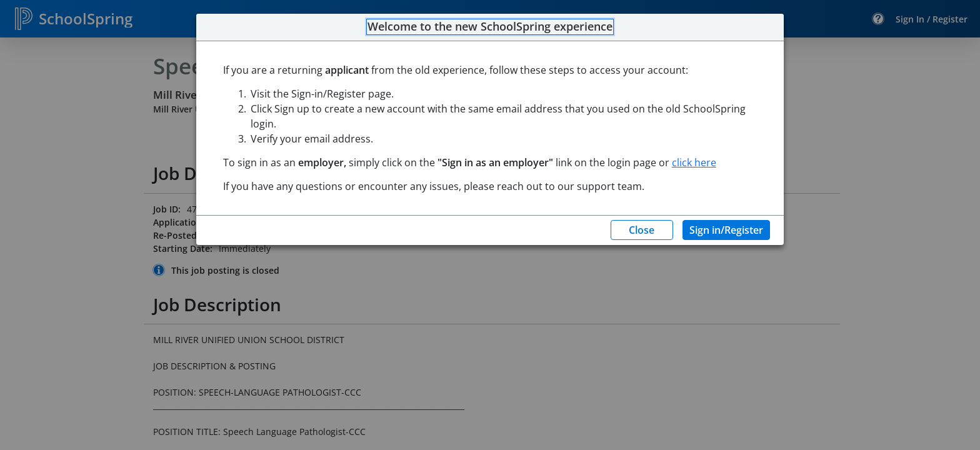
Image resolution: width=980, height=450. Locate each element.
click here (694, 162)
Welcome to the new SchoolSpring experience (490, 27)
